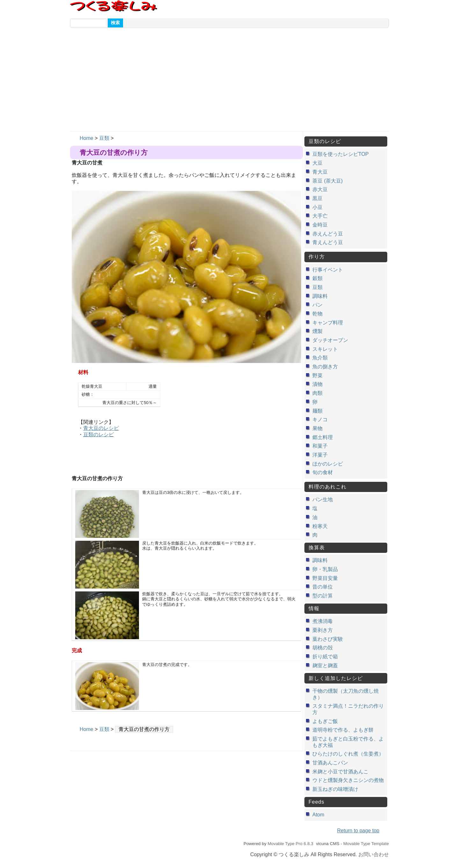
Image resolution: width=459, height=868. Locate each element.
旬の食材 (323, 472)
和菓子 (320, 446)
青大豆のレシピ (101, 428)
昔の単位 (323, 587)
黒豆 (317, 198)
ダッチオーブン (330, 340)
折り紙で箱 (325, 657)
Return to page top (358, 831)
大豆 (317, 163)
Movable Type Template (366, 844)
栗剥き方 (323, 630)
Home (87, 138)
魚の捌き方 (325, 367)
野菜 (317, 376)
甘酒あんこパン (330, 763)
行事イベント (328, 270)
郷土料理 (323, 437)
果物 (317, 428)
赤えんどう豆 (328, 234)
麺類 (317, 411)
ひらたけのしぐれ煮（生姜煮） (348, 754)
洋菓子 (320, 455)
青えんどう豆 (328, 242)
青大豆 (320, 172)
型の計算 (323, 596)
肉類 (317, 393)
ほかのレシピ (328, 464)
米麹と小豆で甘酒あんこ (340, 772)
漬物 (317, 384)
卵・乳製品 (325, 569)
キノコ (320, 420)
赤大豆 (320, 189)
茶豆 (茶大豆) (328, 181)
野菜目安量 (325, 578)
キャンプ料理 (328, 323)
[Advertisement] (229, 83)
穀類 (317, 278)
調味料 (320, 296)
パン (317, 305)
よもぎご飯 (325, 721)
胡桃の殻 (323, 648)
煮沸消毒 (323, 621)
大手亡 (320, 216)
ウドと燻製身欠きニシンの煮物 (348, 780)
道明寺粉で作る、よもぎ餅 (343, 730)
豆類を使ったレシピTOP (341, 154)
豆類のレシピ (98, 434)
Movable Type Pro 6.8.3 (290, 844)
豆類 (104, 138)
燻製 (317, 331)
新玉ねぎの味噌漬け (335, 789)
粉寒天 (320, 526)
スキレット (325, 349)
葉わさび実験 (328, 639)
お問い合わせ (374, 854)
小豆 (317, 207)
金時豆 (320, 225)
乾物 (317, 314)
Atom (318, 815)
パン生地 (323, 499)
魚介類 (320, 358)
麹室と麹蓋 (325, 665)
